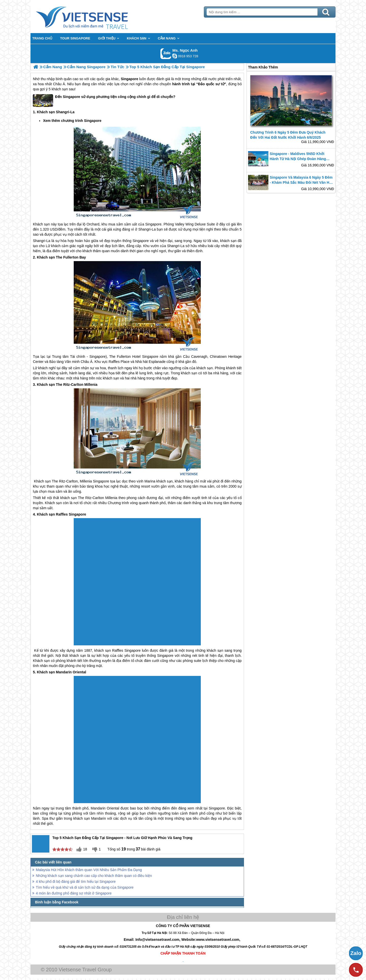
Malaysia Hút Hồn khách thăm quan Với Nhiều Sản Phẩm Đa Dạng (89, 870)
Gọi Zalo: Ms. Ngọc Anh (166, 54)
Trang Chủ (95, 17)
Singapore (129, 79)
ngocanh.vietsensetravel (175, 56)
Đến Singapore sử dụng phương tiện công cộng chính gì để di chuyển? (104, 101)
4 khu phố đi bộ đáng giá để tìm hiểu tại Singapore (76, 882)
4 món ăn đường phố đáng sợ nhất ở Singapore (74, 893)
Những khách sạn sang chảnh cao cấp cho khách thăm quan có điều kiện (94, 876)
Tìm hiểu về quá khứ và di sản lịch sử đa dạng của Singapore (85, 887)
